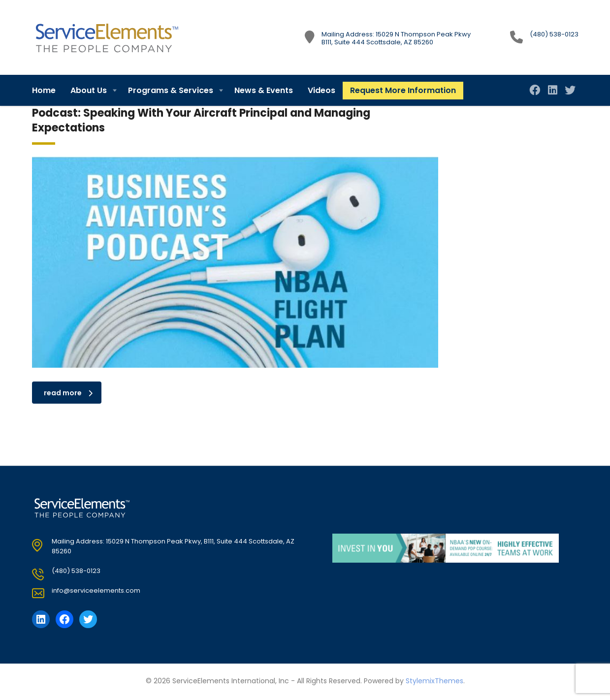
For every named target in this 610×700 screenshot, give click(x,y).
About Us (89, 90)
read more (68, 393)
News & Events (264, 90)
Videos (321, 90)
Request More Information (403, 90)
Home (44, 90)
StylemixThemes (434, 681)
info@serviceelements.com (96, 590)
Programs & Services (171, 90)
